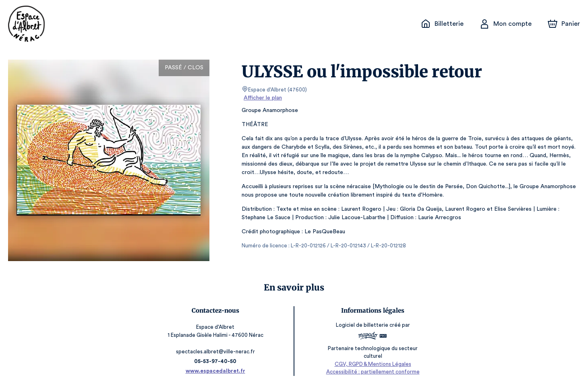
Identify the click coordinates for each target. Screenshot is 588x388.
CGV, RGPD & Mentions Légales (373, 364)
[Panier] (564, 24)
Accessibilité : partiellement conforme (373, 372)
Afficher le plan (262, 98)
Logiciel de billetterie (362, 327)
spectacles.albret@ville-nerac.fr (215, 352)
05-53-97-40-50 (215, 361)
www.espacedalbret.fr (215, 371)
